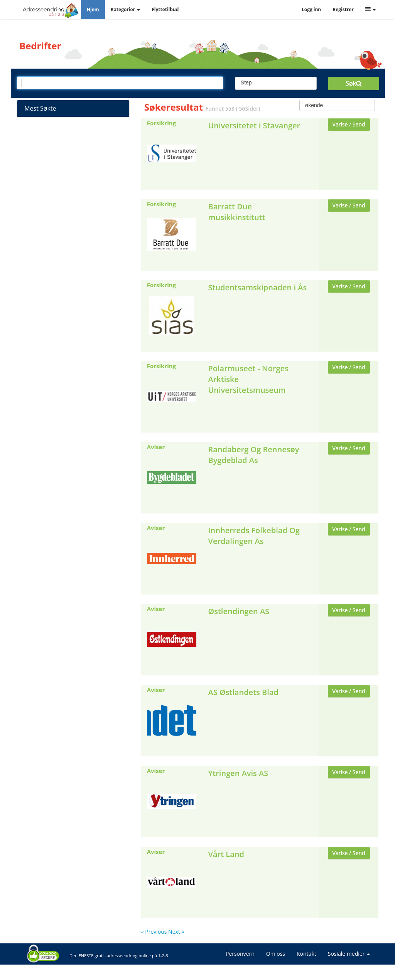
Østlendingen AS (239, 611)
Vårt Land (226, 854)
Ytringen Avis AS (238, 773)
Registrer (343, 9)
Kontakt (306, 954)
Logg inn (311, 9)
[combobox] (276, 83)
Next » (176, 932)
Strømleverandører (73, 130)
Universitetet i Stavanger (254, 125)
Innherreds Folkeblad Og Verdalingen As (254, 536)
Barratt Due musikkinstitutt (236, 212)
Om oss (276, 954)
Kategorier (126, 9)
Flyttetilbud (165, 9)
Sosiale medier (349, 954)
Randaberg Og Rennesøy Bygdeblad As (253, 455)
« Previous (155, 932)
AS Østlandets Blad (243, 692)
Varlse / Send (349, 124)
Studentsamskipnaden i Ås (257, 287)
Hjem (93, 9)
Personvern (240, 954)
